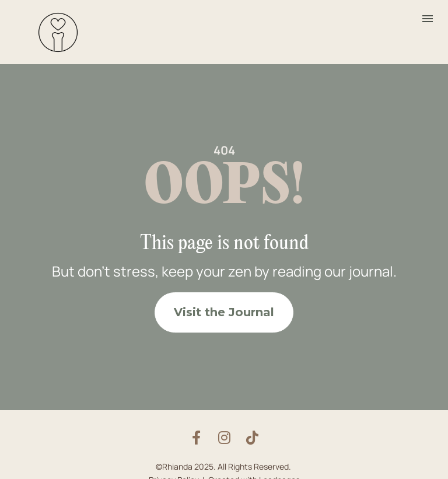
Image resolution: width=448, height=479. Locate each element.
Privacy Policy (174, 472)
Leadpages (279, 472)
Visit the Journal (224, 308)
